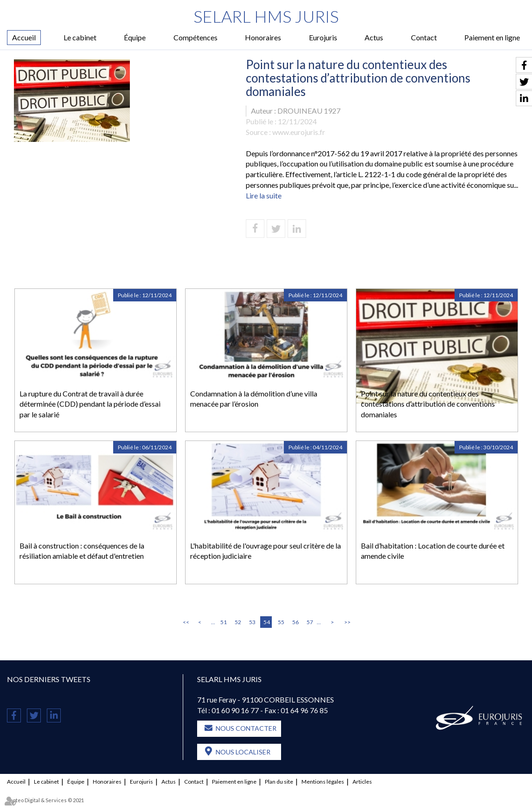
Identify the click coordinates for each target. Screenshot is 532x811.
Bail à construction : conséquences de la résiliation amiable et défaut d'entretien (82, 551)
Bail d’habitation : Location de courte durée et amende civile (433, 551)
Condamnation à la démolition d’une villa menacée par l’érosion (254, 399)
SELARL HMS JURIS (266, 16)
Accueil (24, 37)
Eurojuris (323, 37)
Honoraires (263, 37)
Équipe (135, 37)
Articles (362, 782)
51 (224, 622)
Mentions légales (323, 782)
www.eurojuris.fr (299, 132)
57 (310, 622)
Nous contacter (246, 728)
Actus (374, 37)
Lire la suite (264, 195)
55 (281, 622)
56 (295, 622)
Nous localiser (243, 752)
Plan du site (279, 782)
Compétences (195, 37)
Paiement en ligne (492, 37)
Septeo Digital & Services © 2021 (45, 800)
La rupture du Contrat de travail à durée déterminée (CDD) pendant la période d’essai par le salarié (90, 404)
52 (238, 622)
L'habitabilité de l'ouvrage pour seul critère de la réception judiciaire (266, 551)
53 (252, 622)
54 (267, 622)
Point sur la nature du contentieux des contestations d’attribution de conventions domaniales (428, 404)
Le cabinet (80, 37)
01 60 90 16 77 (235, 710)
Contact (424, 37)
